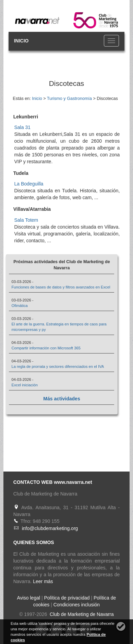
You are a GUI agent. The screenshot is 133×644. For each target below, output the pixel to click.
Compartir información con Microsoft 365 (46, 348)
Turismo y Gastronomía (69, 99)
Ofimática (19, 306)
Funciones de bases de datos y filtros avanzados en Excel (61, 287)
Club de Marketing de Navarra (81, 614)
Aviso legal (29, 598)
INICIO (21, 41)
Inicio (37, 99)
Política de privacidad (67, 598)
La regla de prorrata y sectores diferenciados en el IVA (58, 366)
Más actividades (62, 399)
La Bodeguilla (29, 184)
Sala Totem (26, 220)
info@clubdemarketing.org (50, 528)
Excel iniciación (24, 385)
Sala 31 (22, 127)
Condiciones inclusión (77, 605)
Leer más (43, 581)
